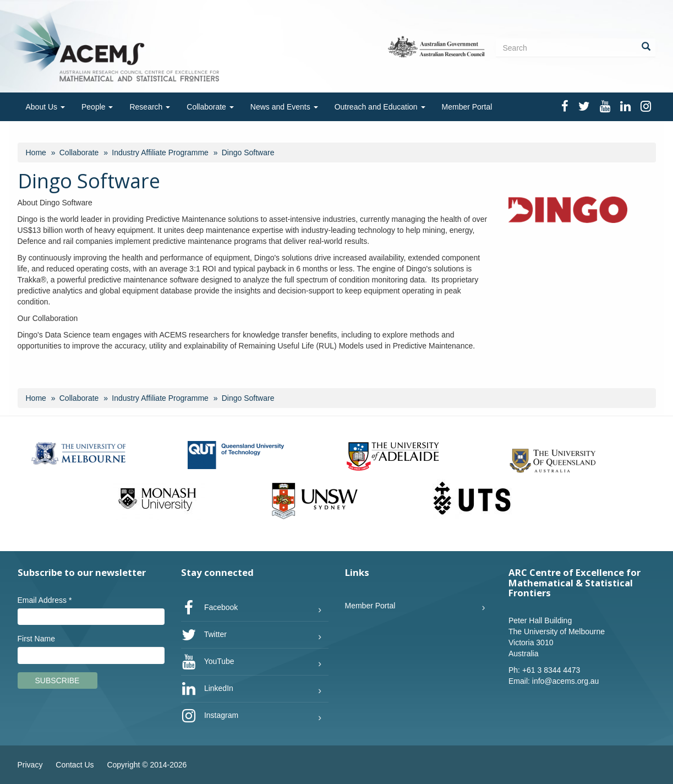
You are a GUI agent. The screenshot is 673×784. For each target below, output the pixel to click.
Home (36, 153)
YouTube (208, 662)
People (97, 107)
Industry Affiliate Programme (160, 153)
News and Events (284, 107)
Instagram (210, 716)
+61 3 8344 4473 (551, 670)
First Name (36, 639)
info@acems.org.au (566, 681)
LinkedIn (207, 689)
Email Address (45, 600)
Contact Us (75, 765)
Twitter (204, 635)
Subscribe (58, 680)
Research (150, 107)
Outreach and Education (380, 107)
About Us (45, 107)
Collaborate (210, 107)
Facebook (209, 608)
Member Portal (467, 107)
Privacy (30, 765)
